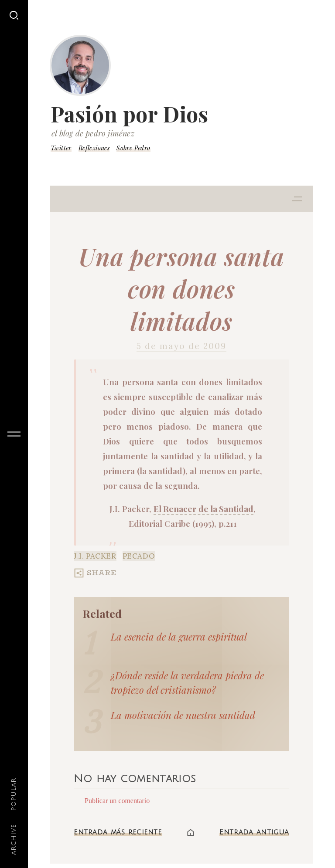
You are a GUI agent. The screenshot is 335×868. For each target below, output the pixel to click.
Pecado (139, 556)
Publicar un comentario (117, 801)
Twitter (61, 148)
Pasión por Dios (130, 114)
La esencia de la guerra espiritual (179, 637)
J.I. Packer (95, 556)
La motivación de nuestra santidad (183, 715)
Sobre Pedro (133, 148)
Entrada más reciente (118, 832)
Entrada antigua (254, 832)
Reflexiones (94, 148)
